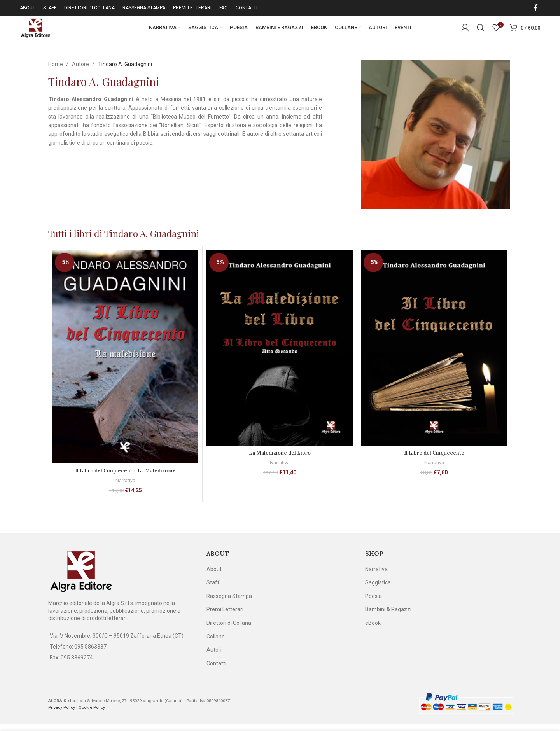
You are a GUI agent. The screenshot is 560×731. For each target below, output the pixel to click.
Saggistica (378, 589)
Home (56, 71)
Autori (214, 657)
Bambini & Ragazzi (388, 616)
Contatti (216, 670)
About (214, 576)
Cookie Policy (92, 714)
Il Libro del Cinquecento (434, 460)
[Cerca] (481, 31)
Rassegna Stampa (229, 603)
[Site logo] (41, 31)
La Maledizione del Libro (280, 460)
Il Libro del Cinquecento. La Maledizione (125, 477)
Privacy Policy (62, 714)
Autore (81, 71)
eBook (373, 630)
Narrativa (125, 487)
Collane (216, 643)
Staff (213, 589)
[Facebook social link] (536, 8)
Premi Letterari (225, 616)
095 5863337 (90, 653)
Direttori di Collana (229, 630)
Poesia (374, 603)
